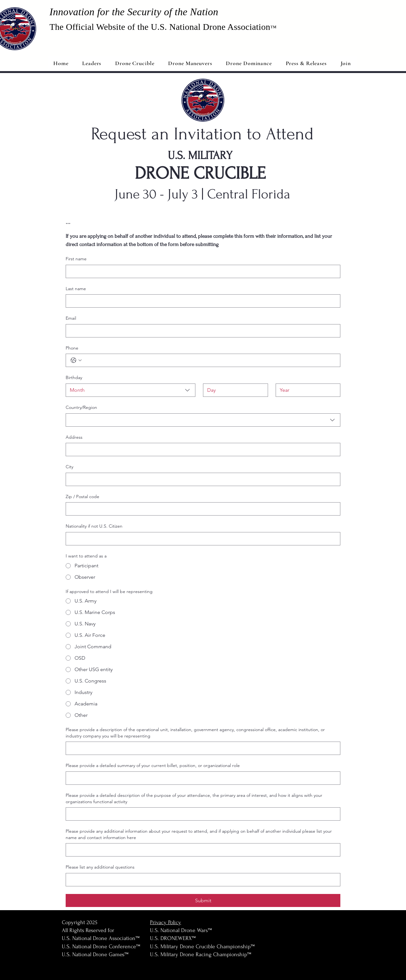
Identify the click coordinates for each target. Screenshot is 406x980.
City (69, 467)
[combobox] (131, 390)
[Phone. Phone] (209, 360)
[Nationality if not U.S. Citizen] (201, 539)
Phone (72, 348)
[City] (201, 479)
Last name (76, 289)
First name (76, 259)
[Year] (306, 390)
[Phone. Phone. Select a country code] (76, 360)
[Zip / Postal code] (201, 509)
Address (74, 437)
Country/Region (81, 407)
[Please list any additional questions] (201, 880)
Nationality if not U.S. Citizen (94, 526)
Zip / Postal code (82, 497)
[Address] (201, 450)
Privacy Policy (166, 922)
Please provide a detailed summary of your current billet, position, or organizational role (153, 765)
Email (71, 318)
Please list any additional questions (100, 867)
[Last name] (201, 301)
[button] (306, 63)
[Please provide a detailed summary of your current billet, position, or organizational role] (201, 778)
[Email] (201, 331)
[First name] (201, 271)
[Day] (234, 390)
